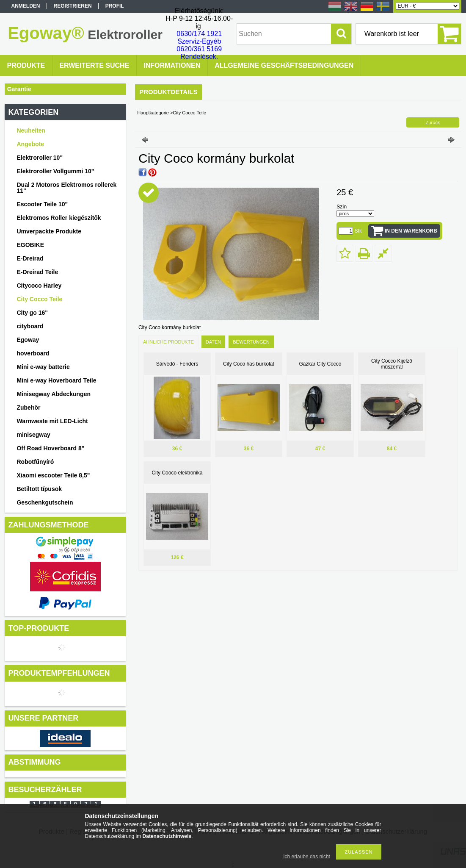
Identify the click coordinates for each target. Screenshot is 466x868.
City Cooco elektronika (177, 473)
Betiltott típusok (39, 489)
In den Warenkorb (411, 231)
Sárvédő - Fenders (177, 364)
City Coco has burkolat (249, 364)
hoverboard (33, 353)
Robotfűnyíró (35, 462)
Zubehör (28, 408)
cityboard (30, 326)
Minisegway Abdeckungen (54, 394)
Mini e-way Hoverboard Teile (56, 380)
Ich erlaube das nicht (307, 857)
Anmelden (26, 6)
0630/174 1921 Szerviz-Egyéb (199, 37)
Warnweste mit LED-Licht (52, 421)
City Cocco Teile (39, 299)
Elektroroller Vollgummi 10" (55, 171)
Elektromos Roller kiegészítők (59, 218)
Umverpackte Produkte (49, 231)
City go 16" (32, 313)
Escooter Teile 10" (42, 204)
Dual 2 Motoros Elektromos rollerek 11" (66, 188)
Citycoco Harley (39, 286)
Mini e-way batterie (43, 367)
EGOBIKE (30, 245)
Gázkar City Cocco (320, 364)
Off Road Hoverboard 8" (50, 448)
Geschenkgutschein (45, 502)
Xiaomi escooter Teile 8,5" (53, 475)
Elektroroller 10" (40, 158)
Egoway (28, 340)
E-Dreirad (30, 258)
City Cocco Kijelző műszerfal (392, 364)
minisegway (33, 435)
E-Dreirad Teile (37, 272)
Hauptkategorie (153, 113)
